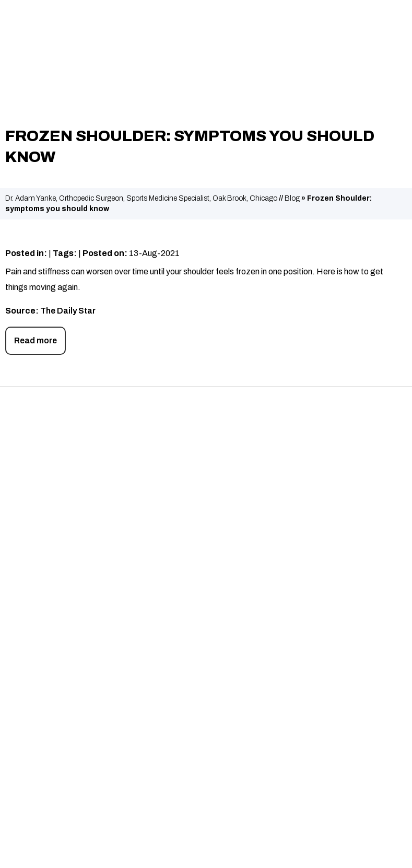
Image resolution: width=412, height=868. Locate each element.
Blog (292, 198)
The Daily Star (68, 311)
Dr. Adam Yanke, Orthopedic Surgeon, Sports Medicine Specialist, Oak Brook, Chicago (141, 198)
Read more (36, 340)
